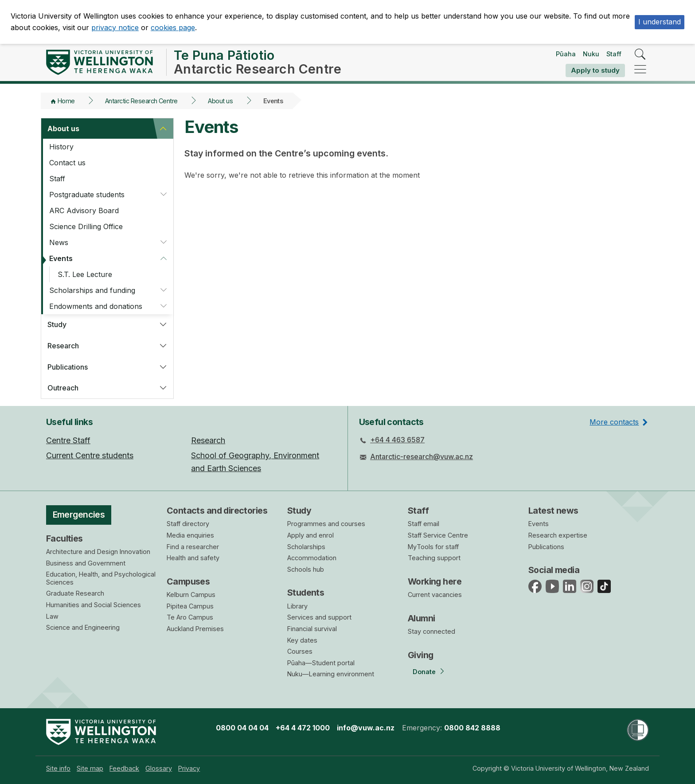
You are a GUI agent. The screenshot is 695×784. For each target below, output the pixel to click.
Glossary (159, 768)
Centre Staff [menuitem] (68, 440)
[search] (640, 55)
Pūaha (566, 54)
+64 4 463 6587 (397, 440)
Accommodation (312, 558)
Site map (90, 768)
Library (297, 606)
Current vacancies (435, 595)
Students (306, 593)
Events (61, 258)
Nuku (591, 54)
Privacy (189, 768)
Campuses (188, 581)
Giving (421, 655)
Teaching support (434, 558)
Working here (435, 581)
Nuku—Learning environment (331, 674)
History (61, 147)
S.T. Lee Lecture (85, 274)
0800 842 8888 (472, 728)
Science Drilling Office (86, 226)
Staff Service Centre (438, 535)
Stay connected (431, 631)
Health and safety (193, 558)
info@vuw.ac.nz (366, 728)
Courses (300, 651)
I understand (660, 22)
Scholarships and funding (92, 290)
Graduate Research (75, 593)
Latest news (553, 511)
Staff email (424, 524)
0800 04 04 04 (242, 728)
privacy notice (115, 27)
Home (66, 101)
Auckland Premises (195, 629)
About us (220, 101)
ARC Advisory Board (84, 211)
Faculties (64, 538)
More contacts (614, 422)
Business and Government (86, 563)
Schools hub (306, 569)
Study (57, 324)
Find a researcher (193, 547)
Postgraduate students (87, 195)
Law (52, 616)
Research (63, 346)
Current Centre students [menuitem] (90, 455)
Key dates (302, 640)
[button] (163, 129)
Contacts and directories (217, 511)
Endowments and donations (96, 306)
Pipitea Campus (190, 606)
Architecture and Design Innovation (98, 552)
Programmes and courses (326, 524)
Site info (58, 768)
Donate (424, 672)
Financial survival (312, 629)
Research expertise (558, 535)
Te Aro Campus (190, 617)
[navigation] (640, 70)
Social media (554, 570)
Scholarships (306, 547)
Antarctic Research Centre (141, 101)
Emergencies (79, 515)
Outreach (63, 388)
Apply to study (595, 70)
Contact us (67, 163)
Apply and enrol (310, 535)
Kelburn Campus (191, 595)
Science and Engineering (83, 627)
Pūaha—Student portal (321, 663)
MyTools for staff (433, 547)
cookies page (173, 27)
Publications (68, 367)
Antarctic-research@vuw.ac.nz (422, 456)
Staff (614, 54)
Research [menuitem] (208, 440)
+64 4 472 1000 (303, 728)
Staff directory (188, 524)
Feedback (124, 768)
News (59, 242)
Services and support (319, 617)
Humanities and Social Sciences (94, 605)
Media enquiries (190, 535)
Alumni (422, 618)
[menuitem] (58, 768)
